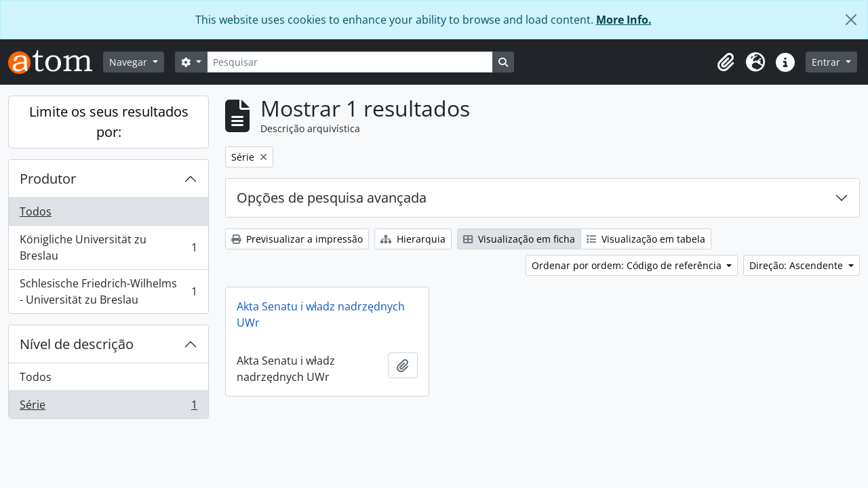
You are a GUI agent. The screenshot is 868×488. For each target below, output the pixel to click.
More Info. (624, 20)
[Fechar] (851, 20)
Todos (36, 211)
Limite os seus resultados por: (109, 122)
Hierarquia (413, 239)
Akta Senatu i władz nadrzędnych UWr (321, 314)
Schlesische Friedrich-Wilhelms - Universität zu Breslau (108, 291)
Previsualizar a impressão (297, 239)
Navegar (130, 62)
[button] (726, 62)
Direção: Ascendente (797, 265)
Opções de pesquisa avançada (332, 198)
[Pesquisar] (350, 62)
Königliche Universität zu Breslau (108, 247)
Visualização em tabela (646, 239)
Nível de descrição (77, 344)
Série (108, 407)
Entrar (827, 62)
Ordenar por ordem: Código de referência (628, 265)
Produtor (48, 179)
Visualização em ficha (519, 239)
